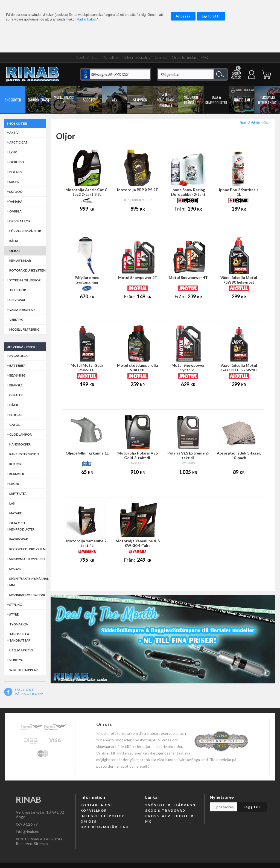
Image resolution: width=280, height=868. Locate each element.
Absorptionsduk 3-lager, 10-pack (239, 455)
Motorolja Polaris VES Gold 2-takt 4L (138, 455)
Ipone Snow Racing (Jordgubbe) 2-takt (188, 192)
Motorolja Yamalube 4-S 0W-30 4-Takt (138, 543)
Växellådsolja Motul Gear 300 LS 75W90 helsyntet (239, 370)
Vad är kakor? (87, 19)
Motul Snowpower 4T (188, 277)
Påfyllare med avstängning (87, 280)
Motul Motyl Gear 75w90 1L (87, 368)
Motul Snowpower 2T (138, 277)
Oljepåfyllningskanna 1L (87, 453)
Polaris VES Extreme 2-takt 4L (188, 455)
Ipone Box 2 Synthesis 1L (239, 192)
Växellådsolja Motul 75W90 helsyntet (239, 280)
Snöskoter (254, 122)
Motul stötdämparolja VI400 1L (138, 368)
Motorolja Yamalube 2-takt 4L (87, 543)
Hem (243, 122)
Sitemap (41, 844)
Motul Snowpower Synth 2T (188, 368)
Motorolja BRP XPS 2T (138, 190)
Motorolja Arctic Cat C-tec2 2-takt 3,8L (87, 192)
